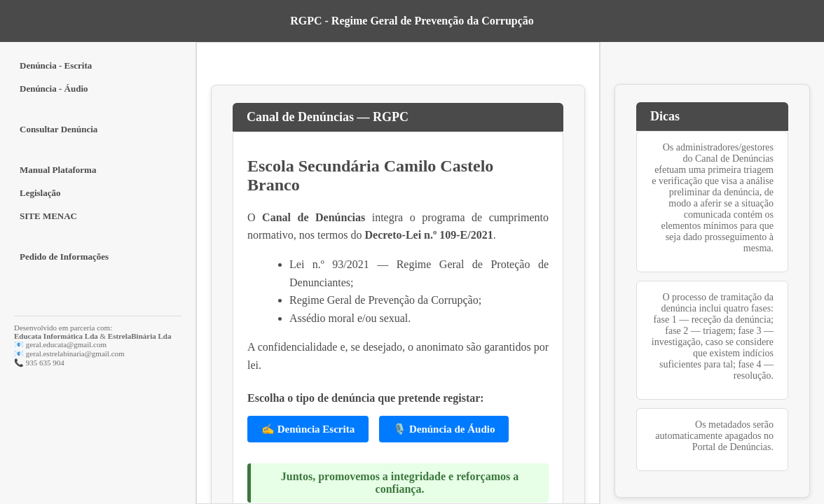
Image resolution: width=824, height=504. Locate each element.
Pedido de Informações (64, 257)
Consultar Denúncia (59, 129)
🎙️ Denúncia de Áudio (444, 429)
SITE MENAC (48, 216)
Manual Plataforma (58, 170)
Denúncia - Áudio (54, 89)
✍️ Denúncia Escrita (308, 429)
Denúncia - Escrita (56, 65)
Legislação (40, 193)
